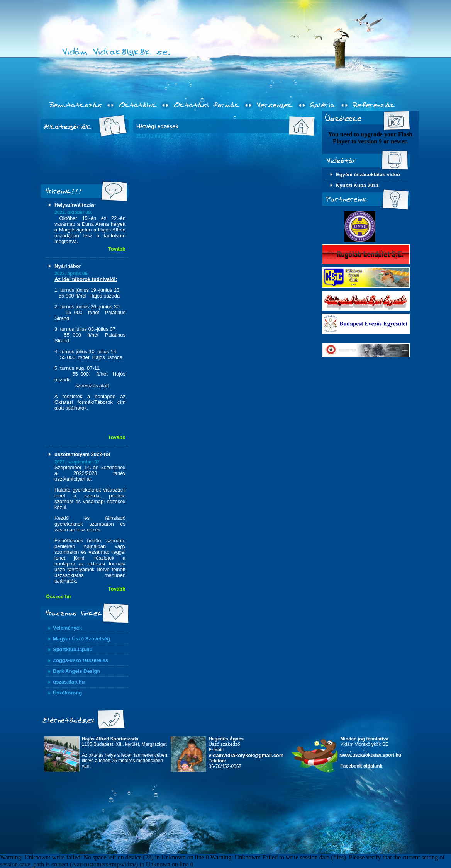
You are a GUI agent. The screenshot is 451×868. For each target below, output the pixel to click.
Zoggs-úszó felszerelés (81, 660)
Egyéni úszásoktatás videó (368, 174)
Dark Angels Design (76, 671)
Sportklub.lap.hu (73, 649)
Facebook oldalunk (362, 766)
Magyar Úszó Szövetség (81, 639)
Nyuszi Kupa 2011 (357, 185)
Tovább (117, 249)
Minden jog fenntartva (365, 739)
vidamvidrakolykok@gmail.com (246, 755)
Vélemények (67, 628)
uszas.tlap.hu (69, 682)
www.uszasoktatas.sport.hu (371, 755)
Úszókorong (67, 693)
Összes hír (59, 597)
